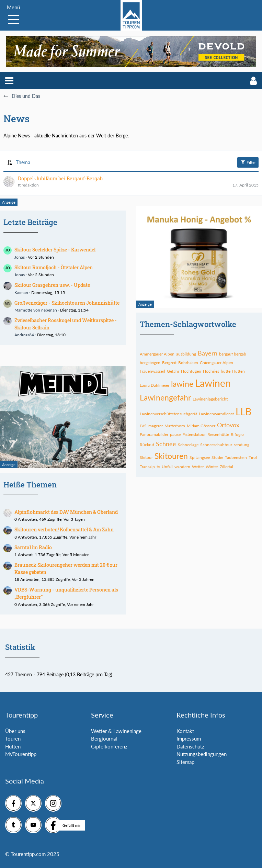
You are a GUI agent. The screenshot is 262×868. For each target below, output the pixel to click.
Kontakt (185, 731)
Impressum (189, 739)
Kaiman (21, 292)
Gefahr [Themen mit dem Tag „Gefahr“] (173, 371)
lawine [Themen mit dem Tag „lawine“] (182, 384)
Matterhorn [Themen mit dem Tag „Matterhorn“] (175, 426)
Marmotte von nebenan (36, 310)
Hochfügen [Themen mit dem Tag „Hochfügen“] (191, 371)
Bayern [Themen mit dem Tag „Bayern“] (208, 353)
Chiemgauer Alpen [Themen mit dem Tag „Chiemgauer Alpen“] (217, 363)
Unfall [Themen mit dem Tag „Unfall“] (167, 467)
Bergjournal (104, 739)
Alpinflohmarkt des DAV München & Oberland (66, 512)
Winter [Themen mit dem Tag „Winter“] (212, 467)
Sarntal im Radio (33, 547)
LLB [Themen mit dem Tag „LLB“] (243, 412)
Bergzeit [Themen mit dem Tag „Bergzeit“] (169, 363)
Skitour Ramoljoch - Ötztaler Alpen (54, 267)
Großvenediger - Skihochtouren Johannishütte (67, 303)
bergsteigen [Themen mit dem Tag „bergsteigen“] (150, 363)
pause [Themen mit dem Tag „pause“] (175, 434)
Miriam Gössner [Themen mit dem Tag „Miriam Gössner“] (201, 426)
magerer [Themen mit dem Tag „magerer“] (156, 426)
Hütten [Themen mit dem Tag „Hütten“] (238, 371)
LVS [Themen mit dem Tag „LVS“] (143, 426)
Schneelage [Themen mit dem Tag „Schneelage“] (188, 445)
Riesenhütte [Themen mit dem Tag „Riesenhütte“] (218, 434)
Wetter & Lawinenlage (116, 731)
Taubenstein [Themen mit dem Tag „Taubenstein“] (236, 457)
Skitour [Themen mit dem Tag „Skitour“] (146, 457)
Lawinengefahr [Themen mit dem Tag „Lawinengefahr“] (165, 397)
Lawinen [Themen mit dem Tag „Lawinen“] (213, 383)
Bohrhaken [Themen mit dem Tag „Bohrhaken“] (188, 363)
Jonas (20, 257)
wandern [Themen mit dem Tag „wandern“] (182, 467)
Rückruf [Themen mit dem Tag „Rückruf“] (147, 445)
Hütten (13, 746)
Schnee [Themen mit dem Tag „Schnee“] (166, 444)
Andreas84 (24, 335)
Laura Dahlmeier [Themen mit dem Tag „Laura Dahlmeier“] (155, 385)
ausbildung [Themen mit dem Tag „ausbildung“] (186, 354)
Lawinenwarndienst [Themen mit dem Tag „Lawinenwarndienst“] (216, 414)
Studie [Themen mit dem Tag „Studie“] (217, 457)
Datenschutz (190, 746)
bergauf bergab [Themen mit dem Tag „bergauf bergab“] (233, 354)
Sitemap (185, 762)
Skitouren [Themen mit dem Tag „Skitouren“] (171, 456)
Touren (13, 739)
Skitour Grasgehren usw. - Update (52, 285)
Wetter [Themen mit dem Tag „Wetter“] (198, 467)
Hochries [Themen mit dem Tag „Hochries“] (211, 371)
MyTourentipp (21, 754)
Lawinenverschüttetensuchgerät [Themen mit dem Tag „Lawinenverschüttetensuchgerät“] (168, 414)
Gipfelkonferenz (109, 746)
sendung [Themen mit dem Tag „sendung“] (242, 445)
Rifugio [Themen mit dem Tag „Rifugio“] (237, 434)
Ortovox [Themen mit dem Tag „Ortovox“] (228, 425)
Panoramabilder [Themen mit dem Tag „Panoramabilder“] (154, 434)
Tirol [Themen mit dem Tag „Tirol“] (253, 457)
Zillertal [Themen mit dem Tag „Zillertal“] (226, 467)
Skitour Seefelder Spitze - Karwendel (55, 250)
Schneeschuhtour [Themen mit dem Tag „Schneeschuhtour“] (216, 445)
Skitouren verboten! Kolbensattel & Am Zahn (64, 529)
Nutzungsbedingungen (202, 754)
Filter (248, 162)
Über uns (15, 731)
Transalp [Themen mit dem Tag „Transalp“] (147, 467)
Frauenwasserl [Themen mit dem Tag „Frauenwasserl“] (152, 371)
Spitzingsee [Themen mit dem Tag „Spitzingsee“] (200, 457)
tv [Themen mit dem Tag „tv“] (158, 467)
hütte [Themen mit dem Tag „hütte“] (226, 371)
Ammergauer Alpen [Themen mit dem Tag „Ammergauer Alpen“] (157, 354)
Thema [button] (23, 162)
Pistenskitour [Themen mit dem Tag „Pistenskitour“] (194, 434)
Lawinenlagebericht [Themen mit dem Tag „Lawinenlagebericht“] (210, 399)
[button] (9, 81)
